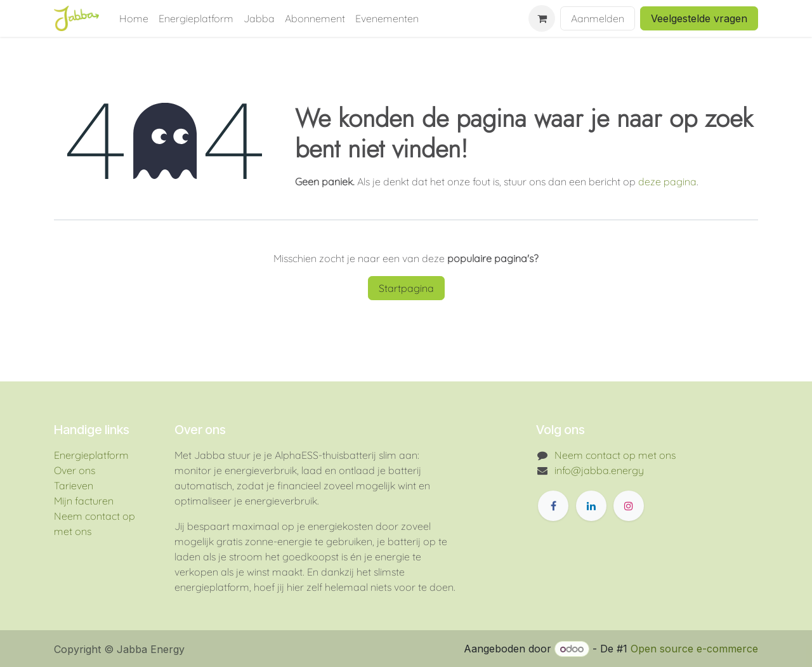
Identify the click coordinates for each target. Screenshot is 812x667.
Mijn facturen (84, 501)
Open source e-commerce (694, 649)
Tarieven (74, 485)
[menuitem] (134, 18)
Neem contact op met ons (615, 455)
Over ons (75, 470)
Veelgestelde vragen (699, 18)
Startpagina (406, 288)
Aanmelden (598, 18)
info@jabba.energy (599, 470)
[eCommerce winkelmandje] (542, 18)
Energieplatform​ (91, 455)
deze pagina (667, 182)
